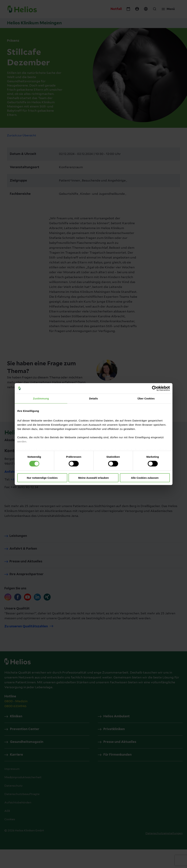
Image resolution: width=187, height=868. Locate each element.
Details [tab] (94, 398)
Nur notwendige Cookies (42, 478)
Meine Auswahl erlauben (93, 478)
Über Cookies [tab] (146, 398)
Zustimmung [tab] (41, 398)
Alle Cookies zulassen (145, 478)
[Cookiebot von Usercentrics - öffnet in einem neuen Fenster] (154, 388)
